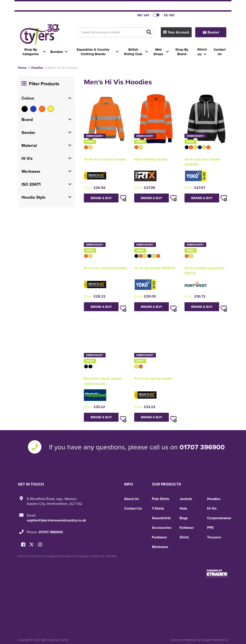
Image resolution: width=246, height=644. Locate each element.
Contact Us (133, 508)
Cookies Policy (55, 556)
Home (22, 68)
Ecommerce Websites (184, 640)
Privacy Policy (35, 556)
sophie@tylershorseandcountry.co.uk (56, 520)
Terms (21, 556)
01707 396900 (202, 447)
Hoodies (37, 68)
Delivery (84, 556)
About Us (132, 499)
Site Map (111, 556)
